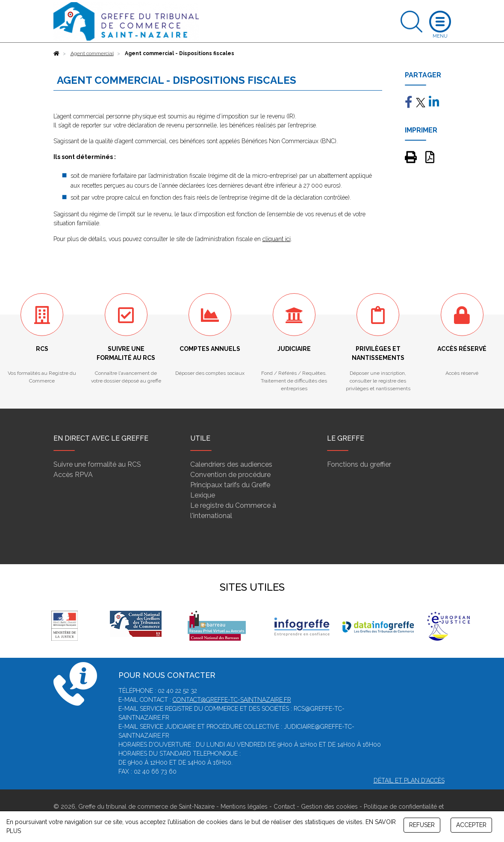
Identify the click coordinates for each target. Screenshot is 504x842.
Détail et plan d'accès (409, 780)
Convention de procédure (230, 475)
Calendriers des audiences (231, 464)
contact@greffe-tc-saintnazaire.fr (232, 700)
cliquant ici (277, 239)
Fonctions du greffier (359, 464)
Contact (284, 807)
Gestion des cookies (329, 807)
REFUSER (422, 825)
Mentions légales (244, 807)
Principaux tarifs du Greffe (230, 485)
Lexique (203, 495)
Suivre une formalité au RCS (97, 464)
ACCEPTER (471, 825)
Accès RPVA (73, 475)
